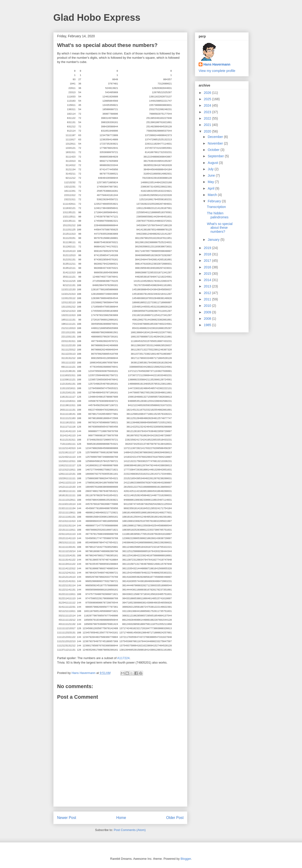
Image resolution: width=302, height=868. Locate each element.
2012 (208, 293)
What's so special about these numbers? (220, 228)
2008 (208, 319)
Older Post (175, 818)
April (211, 188)
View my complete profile (217, 71)
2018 (208, 254)
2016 (208, 267)
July (211, 169)
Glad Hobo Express (97, 17)
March (213, 195)
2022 (208, 118)
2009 (208, 312)
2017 (208, 261)
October (214, 150)
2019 (208, 248)
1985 (208, 325)
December (216, 137)
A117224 (123, 658)
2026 (208, 93)
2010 (208, 306)
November (216, 143)
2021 (208, 125)
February (215, 201)
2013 (208, 286)
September (216, 156)
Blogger (186, 859)
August (213, 163)
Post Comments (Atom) (130, 830)
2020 (208, 131)
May (211, 182)
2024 (208, 105)
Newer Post (67, 818)
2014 (208, 280)
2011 (208, 299)
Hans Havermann (217, 64)
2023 (208, 112)
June (212, 175)
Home (121, 818)
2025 (208, 99)
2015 (208, 274)
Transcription (216, 207)
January (214, 240)
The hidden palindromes (218, 215)
